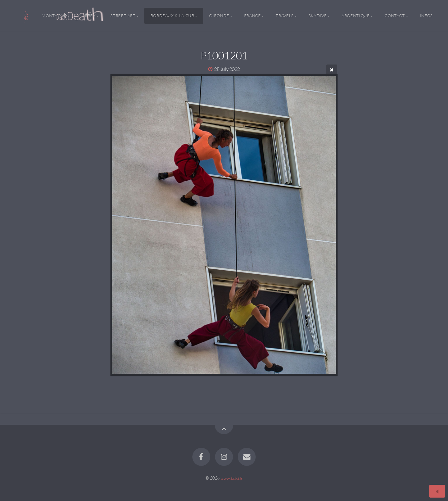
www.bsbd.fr (232, 478)
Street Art (123, 16)
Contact (395, 16)
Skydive (318, 16)
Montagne (54, 16)
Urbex (89, 16)
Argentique (356, 16)
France (253, 16)
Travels (285, 16)
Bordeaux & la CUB (173, 16)
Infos (426, 16)
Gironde (219, 16)
